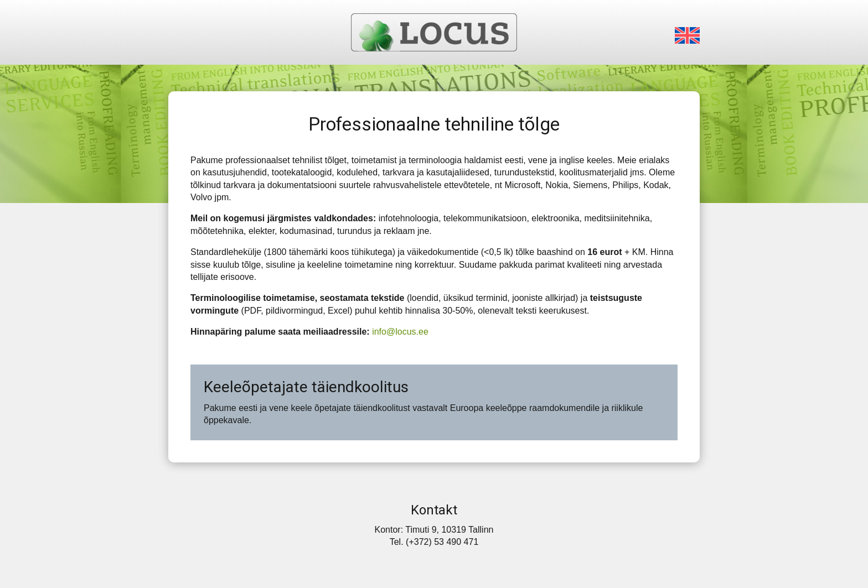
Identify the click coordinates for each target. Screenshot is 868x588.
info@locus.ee (400, 332)
